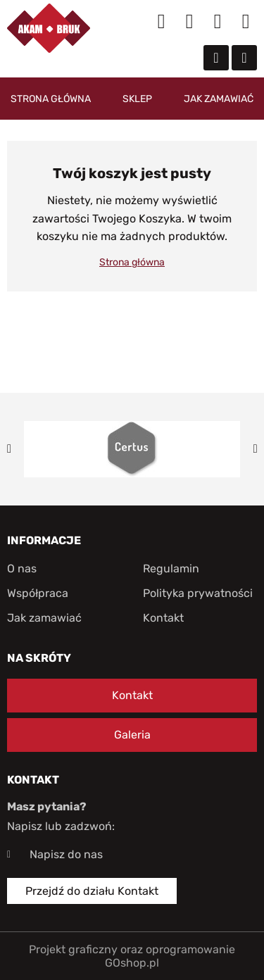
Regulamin (171, 568)
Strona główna (51, 99)
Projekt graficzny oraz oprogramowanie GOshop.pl (132, 956)
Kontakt (163, 618)
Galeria (132, 735)
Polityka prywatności (198, 593)
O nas (22, 568)
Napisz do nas (66, 854)
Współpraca (38, 593)
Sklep (137, 99)
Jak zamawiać (219, 99)
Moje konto (189, 21)
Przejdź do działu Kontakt (92, 891)
